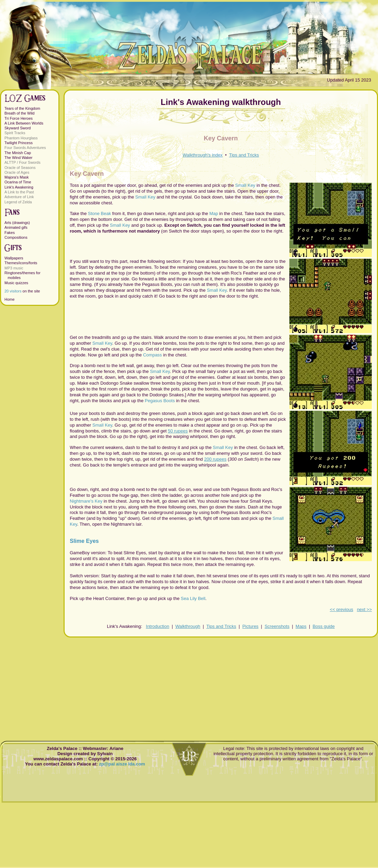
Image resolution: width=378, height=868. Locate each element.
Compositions (16, 237)
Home (9, 299)
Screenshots (277, 626)
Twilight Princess (19, 143)
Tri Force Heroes (19, 118)
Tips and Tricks (244, 155)
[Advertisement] (221, 686)
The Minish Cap (18, 153)
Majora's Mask (17, 177)
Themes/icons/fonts (21, 263)
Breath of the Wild (19, 113)
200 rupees (215, 459)
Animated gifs (16, 227)
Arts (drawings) (17, 223)
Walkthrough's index (203, 155)
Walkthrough (188, 626)
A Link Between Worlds (24, 123)
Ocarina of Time (18, 182)
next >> (364, 609)
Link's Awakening (19, 187)
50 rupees (178, 431)
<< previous (342, 609)
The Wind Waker (19, 158)
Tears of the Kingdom (22, 108)
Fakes (10, 233)
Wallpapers (14, 258)
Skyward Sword (18, 128)
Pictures (250, 626)
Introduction (158, 626)
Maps (301, 626)
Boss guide (324, 626)
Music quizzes (16, 283)
